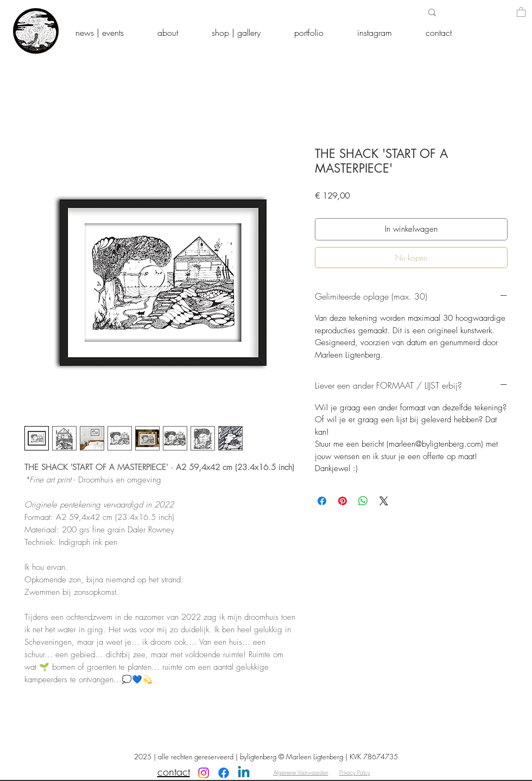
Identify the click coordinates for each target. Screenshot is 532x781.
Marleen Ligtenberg (315, 757)
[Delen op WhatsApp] (363, 501)
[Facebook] (224, 773)
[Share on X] (384, 501)
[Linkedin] (244, 773)
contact (174, 772)
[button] (521, 12)
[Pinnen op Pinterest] (343, 501)
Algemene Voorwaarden (301, 772)
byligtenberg (258, 757)
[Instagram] (204, 773)
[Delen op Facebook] (322, 501)
